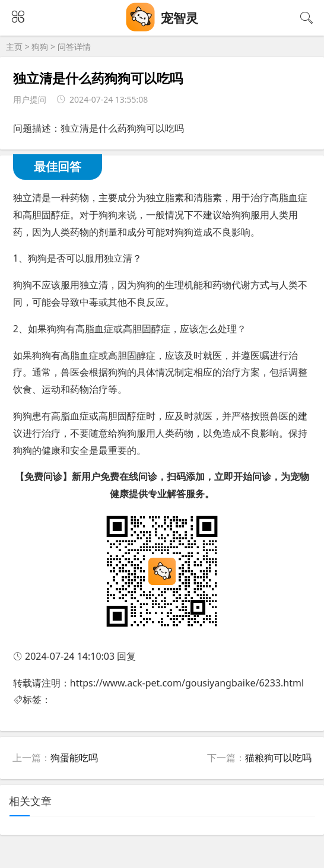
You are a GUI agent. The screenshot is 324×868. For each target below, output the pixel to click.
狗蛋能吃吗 (74, 758)
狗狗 (40, 47)
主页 (14, 47)
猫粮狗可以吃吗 (278, 758)
